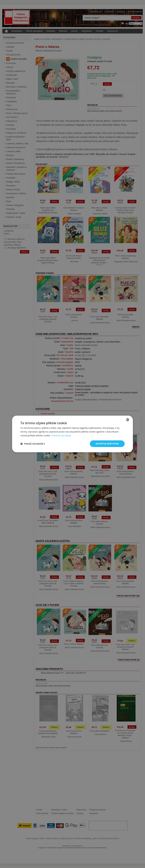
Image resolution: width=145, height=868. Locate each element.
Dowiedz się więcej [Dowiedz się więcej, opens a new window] (61, 435)
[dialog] (72, 434)
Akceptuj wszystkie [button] (107, 444)
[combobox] (128, 420)
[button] (33, 444)
